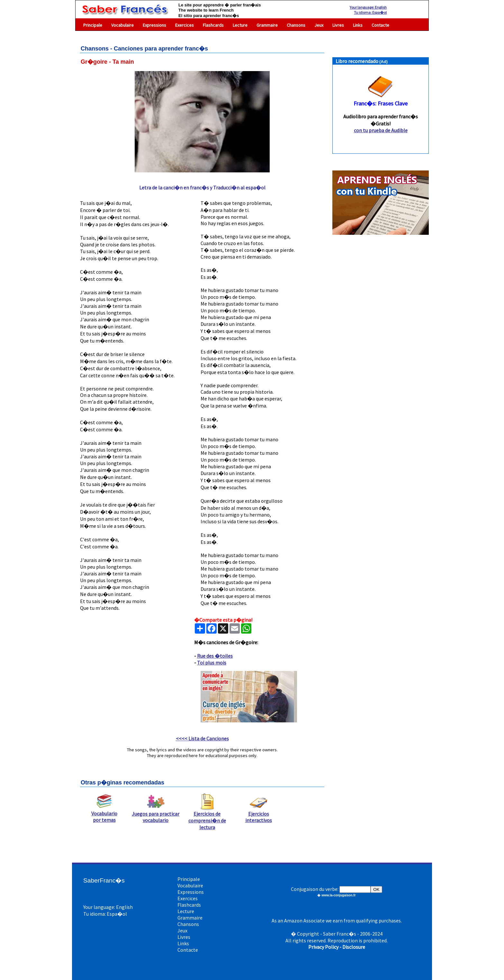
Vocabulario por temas (104, 814)
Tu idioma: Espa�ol (370, 12)
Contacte (380, 25)
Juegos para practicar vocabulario (156, 814)
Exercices (184, 25)
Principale (93, 25)
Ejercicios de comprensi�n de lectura (207, 818)
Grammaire (267, 25)
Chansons (296, 25)
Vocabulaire (122, 25)
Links (358, 25)
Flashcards (213, 25)
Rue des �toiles (215, 656)
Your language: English (368, 7)
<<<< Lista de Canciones (202, 738)
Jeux (319, 25)
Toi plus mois (212, 663)
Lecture (240, 25)
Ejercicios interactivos (259, 814)
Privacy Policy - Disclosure (337, 947)
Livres (338, 25)
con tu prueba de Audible (381, 130)
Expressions (154, 25)
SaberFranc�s (104, 880)
